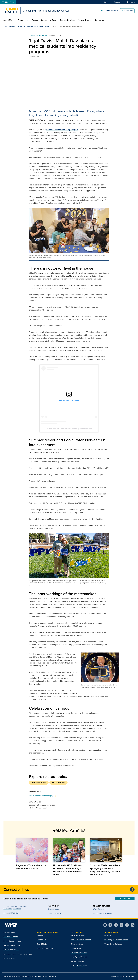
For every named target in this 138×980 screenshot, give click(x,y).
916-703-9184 (14, 913)
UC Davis (108, 935)
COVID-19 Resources (79, 966)
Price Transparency (78, 961)
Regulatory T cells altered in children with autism (31, 867)
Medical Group (9, 959)
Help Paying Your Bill (79, 957)
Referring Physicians (79, 953)
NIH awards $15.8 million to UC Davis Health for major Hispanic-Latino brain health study (68, 870)
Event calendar (54, 909)
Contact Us (99, 20)
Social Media (42, 944)
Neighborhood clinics (12, 945)
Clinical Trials (76, 948)
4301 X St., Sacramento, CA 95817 (123, 976)
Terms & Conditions (40, 976)
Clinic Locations (77, 944)
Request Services (67, 20)
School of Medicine (38, 36)
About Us (41, 935)
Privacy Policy (53, 976)
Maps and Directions (45, 948)
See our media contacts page (42, 796)
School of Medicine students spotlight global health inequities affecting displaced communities (106, 870)
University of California (113, 944)
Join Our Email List (109, 11)
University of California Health (116, 940)
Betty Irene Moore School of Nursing (18, 954)
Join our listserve (55, 913)
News (47, 26)
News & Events (84, 20)
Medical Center (9, 932)
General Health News (39, 783)
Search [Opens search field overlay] (131, 2)
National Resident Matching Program (62, 130)
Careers (117, 2)
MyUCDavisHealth (78, 935)
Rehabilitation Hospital (12, 941)
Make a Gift (125, 899)
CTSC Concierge (100, 909)
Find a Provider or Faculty (81, 940)
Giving (106, 2)
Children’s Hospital (11, 937)
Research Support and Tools (44, 20)
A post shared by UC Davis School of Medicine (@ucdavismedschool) (69, 429)
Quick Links (129, 11)
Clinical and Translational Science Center (30, 26)
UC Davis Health (10, 26)
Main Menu (8, 2)
